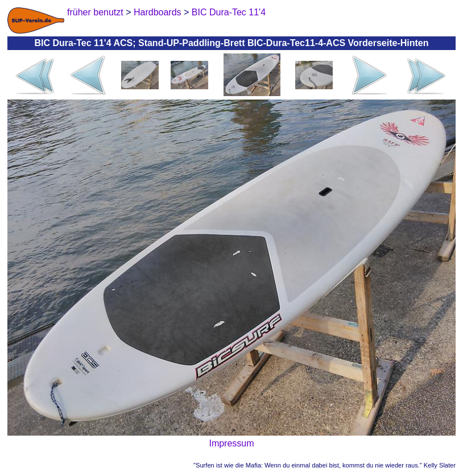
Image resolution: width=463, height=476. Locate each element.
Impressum (231, 443)
